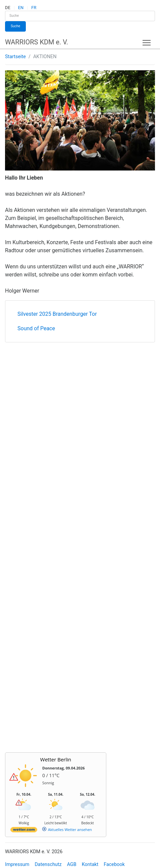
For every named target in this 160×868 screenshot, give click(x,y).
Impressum (17, 864)
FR (34, 8)
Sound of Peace (36, 328)
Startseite (15, 57)
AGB (72, 864)
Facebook (114, 864)
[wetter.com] (24, 831)
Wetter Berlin (56, 759)
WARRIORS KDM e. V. (37, 42)
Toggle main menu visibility (147, 41)
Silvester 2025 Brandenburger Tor (57, 314)
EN (21, 8)
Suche (15, 26)
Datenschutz (48, 864)
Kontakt (90, 864)
